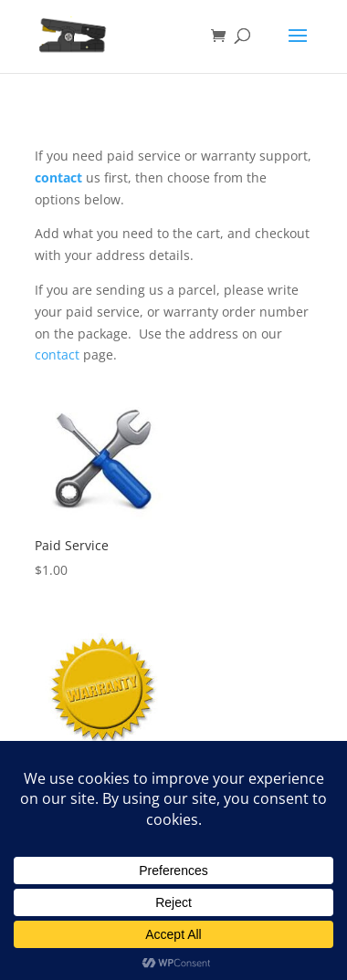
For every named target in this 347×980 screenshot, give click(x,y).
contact (58, 177)
